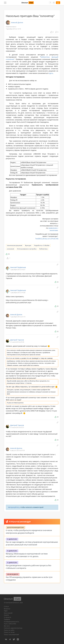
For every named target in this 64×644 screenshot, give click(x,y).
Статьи (6, 606)
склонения (10, 249)
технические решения (14, 245)
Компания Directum (12, 603)
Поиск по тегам (9, 632)
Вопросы (7, 609)
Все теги (7, 626)
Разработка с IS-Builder (42, 245)
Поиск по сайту (9, 630)
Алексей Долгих (17, 23)
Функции (28, 245)
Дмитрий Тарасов (17, 340)
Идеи (6, 611)
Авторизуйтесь (14, 507)
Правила (7, 619)
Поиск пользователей (11, 634)
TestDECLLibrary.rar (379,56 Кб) (47, 239)
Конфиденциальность (12, 622)
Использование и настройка (27, 249)
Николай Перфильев (18, 267)
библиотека (43, 249)
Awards (6, 615)
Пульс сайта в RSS (10, 624)
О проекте (7, 617)
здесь (51, 73)
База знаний (8, 613)
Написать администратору (13, 628)
